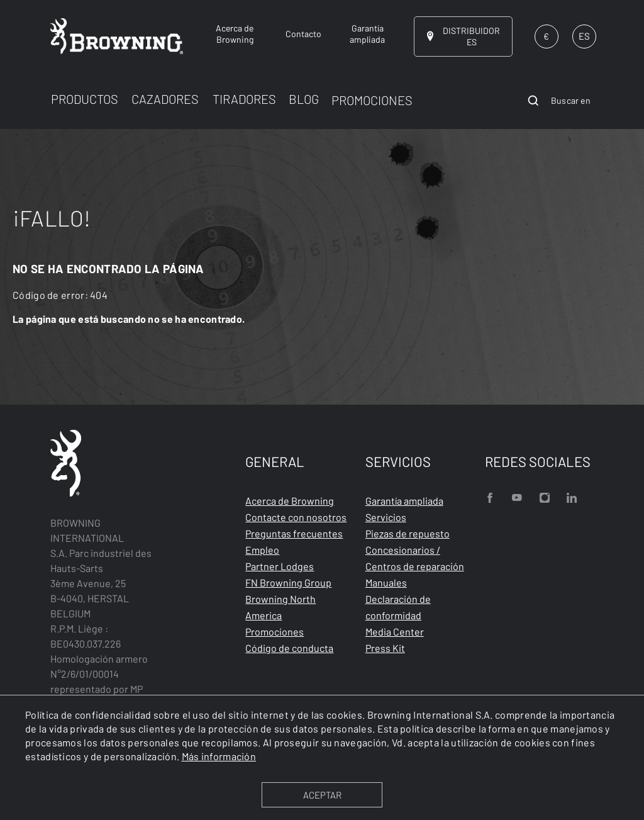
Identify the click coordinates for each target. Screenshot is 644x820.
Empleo (262, 550)
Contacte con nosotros (296, 517)
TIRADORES (244, 99)
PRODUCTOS (85, 99)
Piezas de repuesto (408, 533)
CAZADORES (165, 99)
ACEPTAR (322, 795)
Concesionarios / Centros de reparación (415, 558)
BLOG (304, 99)
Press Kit (385, 648)
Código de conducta (289, 648)
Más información (219, 756)
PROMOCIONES (372, 100)
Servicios (386, 517)
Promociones (275, 632)
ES (584, 36)
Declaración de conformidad (398, 607)
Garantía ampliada (404, 501)
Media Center (395, 632)
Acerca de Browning (290, 501)
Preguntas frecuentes (294, 533)
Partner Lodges (280, 566)
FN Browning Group (288, 582)
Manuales (386, 582)
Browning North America (280, 607)
